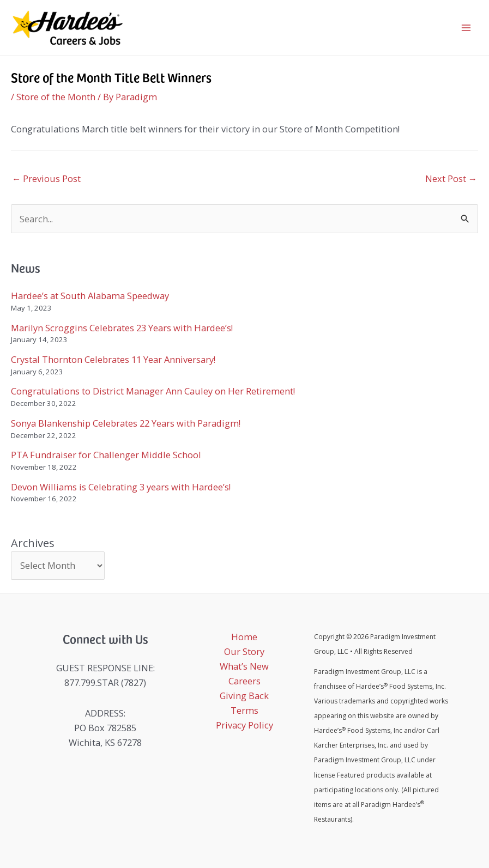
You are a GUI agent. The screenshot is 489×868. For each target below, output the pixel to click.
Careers (244, 681)
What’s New (244, 666)
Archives (33, 543)
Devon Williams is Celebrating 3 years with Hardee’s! (121, 487)
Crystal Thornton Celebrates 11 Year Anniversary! (113, 359)
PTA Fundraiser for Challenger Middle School (106, 455)
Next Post (451, 178)
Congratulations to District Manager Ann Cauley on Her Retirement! (153, 391)
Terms (244, 710)
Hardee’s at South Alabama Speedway (90, 296)
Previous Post (46, 178)
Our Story (244, 651)
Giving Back (244, 696)
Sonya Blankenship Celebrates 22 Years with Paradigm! (126, 423)
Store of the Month (56, 97)
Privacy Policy (244, 725)
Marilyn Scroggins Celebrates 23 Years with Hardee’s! (122, 328)
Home (244, 637)
